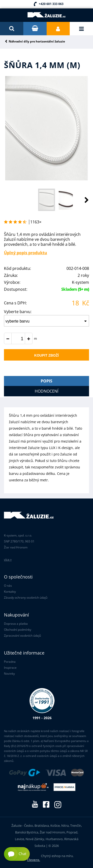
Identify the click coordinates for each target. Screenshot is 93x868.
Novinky (9, 674)
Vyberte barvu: (18, 312)
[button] (82, 200)
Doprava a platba (16, 624)
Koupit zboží (46, 355)
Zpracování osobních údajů (22, 636)
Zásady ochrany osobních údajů (26, 598)
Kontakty (10, 592)
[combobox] (46, 321)
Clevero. (34, 860)
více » (8, 559)
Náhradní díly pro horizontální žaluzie (37, 42)
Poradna (10, 662)
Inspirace (10, 668)
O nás (8, 586)
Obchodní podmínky (18, 630)
